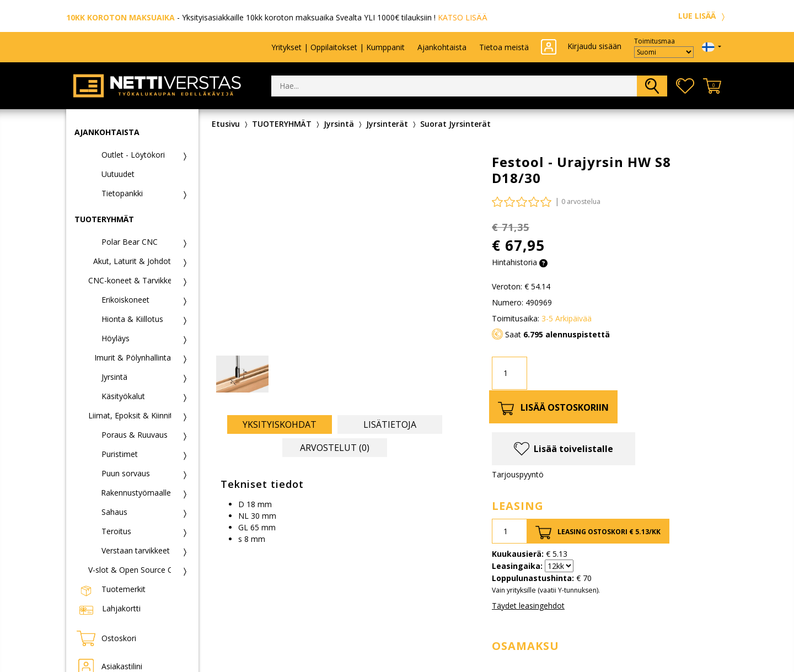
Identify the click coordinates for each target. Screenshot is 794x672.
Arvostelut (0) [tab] (335, 448)
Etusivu (226, 124)
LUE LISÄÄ (703, 16)
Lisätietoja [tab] (390, 424)
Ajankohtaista (442, 47)
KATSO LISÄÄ (463, 17)
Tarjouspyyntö (518, 474)
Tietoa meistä (504, 47)
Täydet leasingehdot (528, 606)
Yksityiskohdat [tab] (280, 424)
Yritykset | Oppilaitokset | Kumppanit (338, 47)
